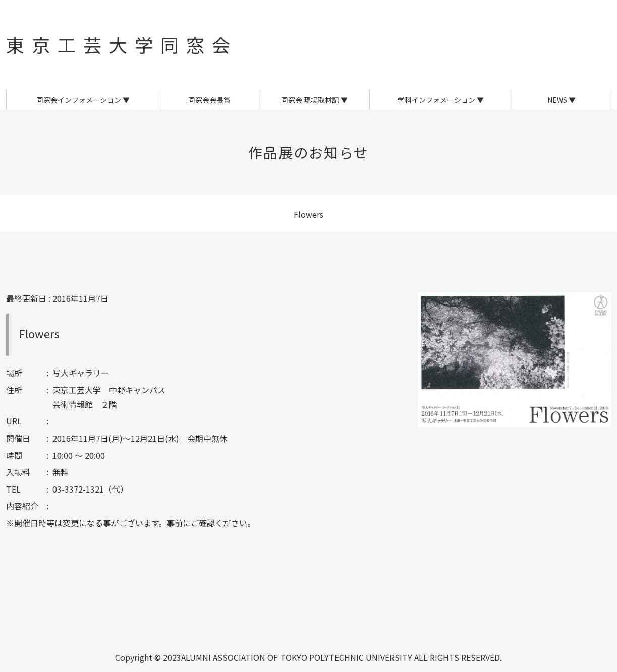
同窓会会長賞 (209, 100)
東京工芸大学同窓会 (122, 44)
